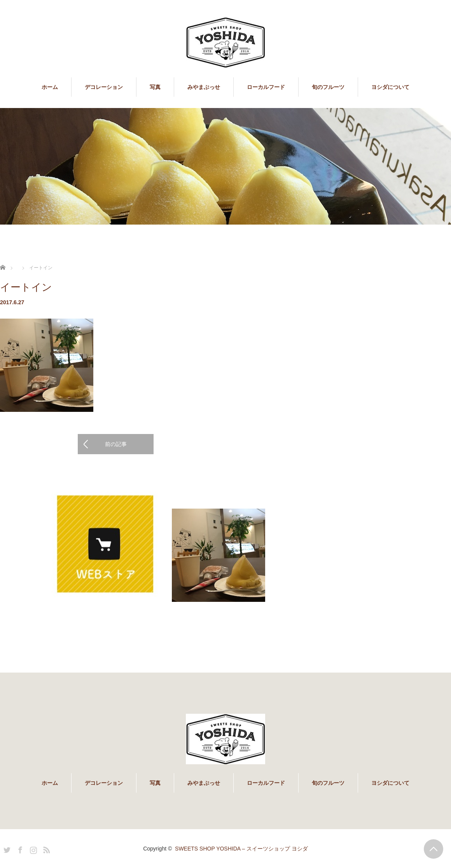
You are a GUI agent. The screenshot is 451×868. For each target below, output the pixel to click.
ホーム (50, 87)
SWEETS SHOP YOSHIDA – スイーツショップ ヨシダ (241, 849)
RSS (45, 849)
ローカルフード (266, 87)
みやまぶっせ (204, 87)
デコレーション (104, 87)
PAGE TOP (434, 849)
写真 (155, 87)
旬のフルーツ (328, 87)
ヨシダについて (390, 87)
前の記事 (116, 444)
